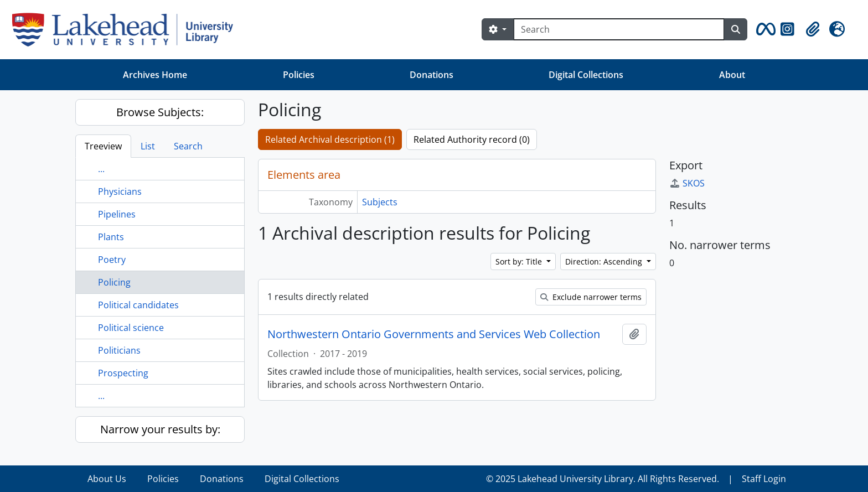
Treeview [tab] (103, 146)
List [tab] (148, 146)
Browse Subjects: (160, 112)
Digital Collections (586, 75)
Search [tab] (188, 146)
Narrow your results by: (160, 429)
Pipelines (117, 214)
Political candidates (138, 305)
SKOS (687, 183)
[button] (764, 29)
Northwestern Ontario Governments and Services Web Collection (434, 334)
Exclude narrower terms (591, 297)
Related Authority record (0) (472, 139)
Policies (299, 75)
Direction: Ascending (605, 261)
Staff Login (764, 479)
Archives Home (155, 75)
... (101, 169)
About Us (107, 479)
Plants (111, 237)
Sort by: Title (520, 261)
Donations (432, 75)
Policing (114, 282)
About (732, 75)
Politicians (119, 350)
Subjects (380, 202)
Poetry (112, 260)
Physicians (120, 191)
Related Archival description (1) (330, 139)
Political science (131, 328)
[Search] (619, 29)
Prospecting (123, 373)
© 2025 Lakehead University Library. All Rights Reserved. (603, 479)
